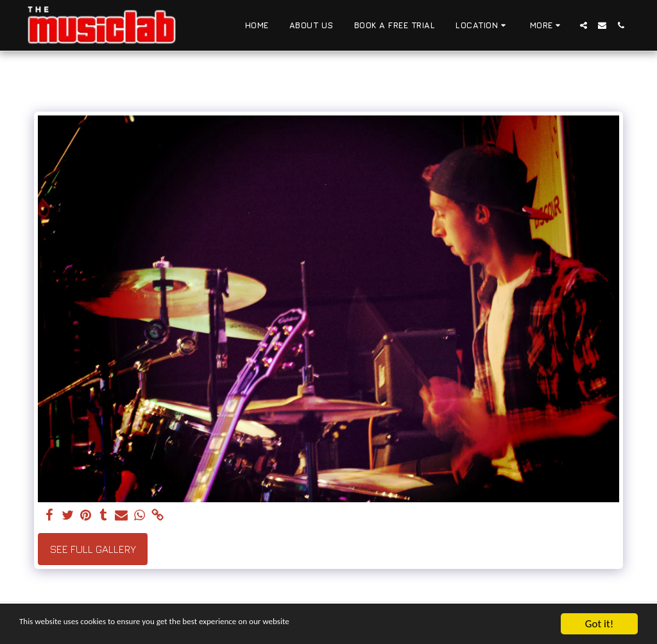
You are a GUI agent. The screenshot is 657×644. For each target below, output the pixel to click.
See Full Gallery (93, 549)
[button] (482, 26)
